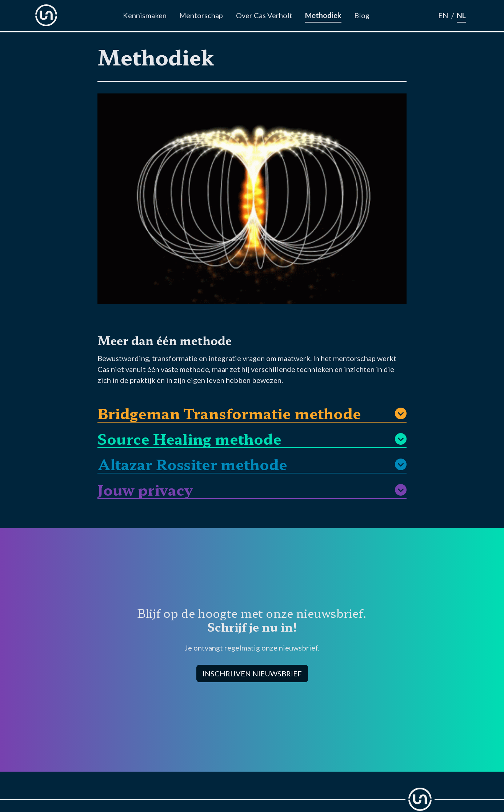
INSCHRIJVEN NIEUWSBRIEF (252, 673)
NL (461, 15)
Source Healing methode (189, 438)
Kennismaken (145, 15)
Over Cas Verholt (264, 15)
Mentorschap (201, 15)
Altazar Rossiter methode (192, 463)
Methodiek (323, 15)
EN (443, 15)
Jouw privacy (145, 489)
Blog (362, 15)
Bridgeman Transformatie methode (229, 412)
